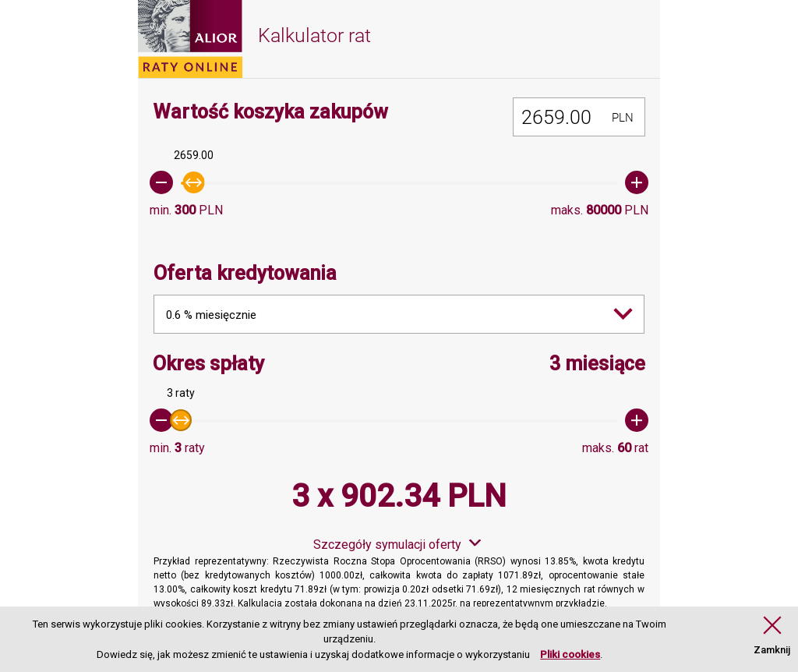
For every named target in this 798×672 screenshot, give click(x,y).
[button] (772, 636)
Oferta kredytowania (245, 273)
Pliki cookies (570, 654)
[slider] (399, 182)
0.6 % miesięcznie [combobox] (211, 315)
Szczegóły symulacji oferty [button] (387, 545)
